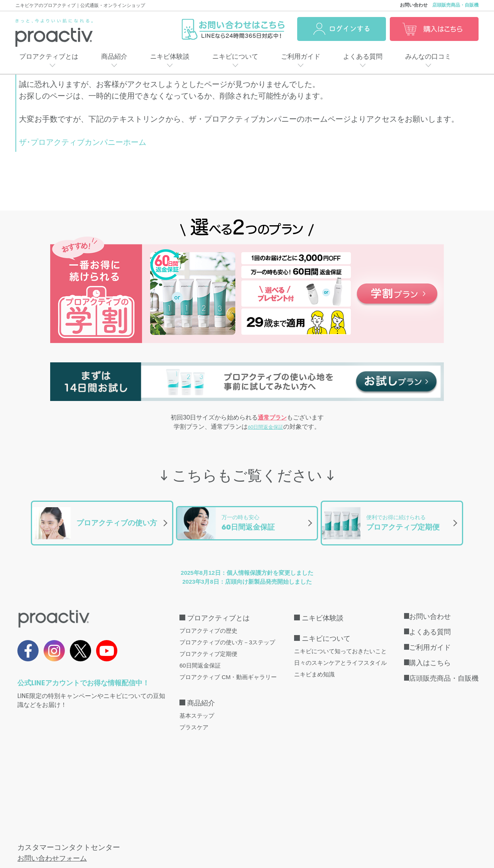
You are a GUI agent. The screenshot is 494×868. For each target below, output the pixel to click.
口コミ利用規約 (364, 826)
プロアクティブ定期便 (208, 645)
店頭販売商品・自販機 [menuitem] (444, 670)
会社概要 (268, 826)
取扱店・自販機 (34, 826)
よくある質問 (363, 57)
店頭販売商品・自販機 (455, 5)
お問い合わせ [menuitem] (430, 608)
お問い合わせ (414, 5)
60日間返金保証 (266, 428)
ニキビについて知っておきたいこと (340, 643)
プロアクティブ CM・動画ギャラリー (228, 668)
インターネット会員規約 (210, 826)
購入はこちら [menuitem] (430, 654)
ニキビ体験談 (170, 57)
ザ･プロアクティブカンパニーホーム (83, 142)
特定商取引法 (86, 826)
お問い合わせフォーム (54, 753)
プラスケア (194, 719)
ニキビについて (235, 57)
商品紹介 (114, 57)
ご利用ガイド (301, 57)
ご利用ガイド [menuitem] (430, 639)
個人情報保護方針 (142, 826)
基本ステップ (197, 707)
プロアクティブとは (49, 57)
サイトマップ (312, 826)
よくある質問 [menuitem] (430, 623)
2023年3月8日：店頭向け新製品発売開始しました (247, 573)
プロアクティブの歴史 (208, 622)
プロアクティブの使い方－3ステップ (227, 634)
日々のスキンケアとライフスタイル (340, 654)
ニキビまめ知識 (314, 666)
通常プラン (272, 418)
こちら (135, 786)
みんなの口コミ (428, 57)
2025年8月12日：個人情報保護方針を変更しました (247, 564)
